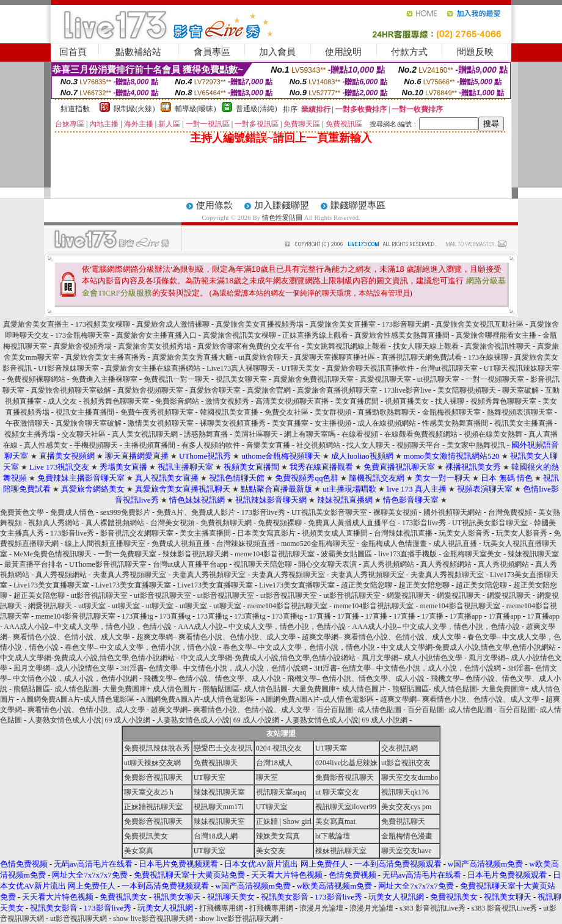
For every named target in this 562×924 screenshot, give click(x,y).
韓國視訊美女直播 (229, 412)
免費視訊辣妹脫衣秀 (157, 748)
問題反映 (475, 52)
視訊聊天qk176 (405, 792)
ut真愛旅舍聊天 (264, 357)
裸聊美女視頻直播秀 (233, 423)
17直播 (320, 616)
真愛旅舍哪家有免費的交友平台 (249, 346)
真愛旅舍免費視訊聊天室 (313, 379)
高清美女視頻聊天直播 (292, 401)
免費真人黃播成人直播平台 (352, 523)
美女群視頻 (333, 412)
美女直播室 (290, 423)
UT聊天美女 (301, 368)
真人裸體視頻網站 (115, 523)
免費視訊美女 (146, 836)
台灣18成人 (274, 763)
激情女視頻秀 (227, 401)
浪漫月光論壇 (321, 908)
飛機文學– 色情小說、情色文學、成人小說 (212, 678)
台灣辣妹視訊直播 (403, 533)
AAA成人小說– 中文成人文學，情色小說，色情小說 (88, 627)
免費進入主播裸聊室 (104, 379)
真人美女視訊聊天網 (145, 434)
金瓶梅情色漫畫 (407, 836)
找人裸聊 (450, 401)
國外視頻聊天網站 (453, 512)
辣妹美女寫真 (278, 836)
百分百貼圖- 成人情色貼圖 (359, 710)
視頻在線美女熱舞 (493, 434)
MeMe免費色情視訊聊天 (53, 554)
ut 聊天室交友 (337, 792)
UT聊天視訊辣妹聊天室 (522, 368)
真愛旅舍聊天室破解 (89, 423)
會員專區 (212, 52)
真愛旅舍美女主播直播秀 (106, 357)
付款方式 (409, 52)
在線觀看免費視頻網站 (421, 434)
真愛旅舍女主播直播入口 (156, 335)
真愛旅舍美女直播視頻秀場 (261, 324)
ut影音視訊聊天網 (78, 919)
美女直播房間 (357, 401)
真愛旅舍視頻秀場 (82, 346)
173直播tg (137, 616)
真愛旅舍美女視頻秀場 (155, 346)
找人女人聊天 (368, 445)
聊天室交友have (407, 851)
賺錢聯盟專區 (358, 205)
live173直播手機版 (407, 554)
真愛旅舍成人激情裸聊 (173, 324)
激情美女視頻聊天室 (161, 423)
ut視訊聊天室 (438, 379)
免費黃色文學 (22, 512)
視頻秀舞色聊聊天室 (116, 401)
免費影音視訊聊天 (153, 777)
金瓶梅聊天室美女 (472, 554)
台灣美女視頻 (172, 523)
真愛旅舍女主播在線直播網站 (153, 368)
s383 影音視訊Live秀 (432, 908)
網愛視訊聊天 (409, 595)
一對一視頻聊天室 (495, 379)
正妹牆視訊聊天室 (153, 807)
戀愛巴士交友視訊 (223, 748)
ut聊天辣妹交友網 (152, 763)
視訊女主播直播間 (85, 412)
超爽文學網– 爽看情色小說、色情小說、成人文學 (216, 637)
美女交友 (271, 851)
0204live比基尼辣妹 (346, 763)
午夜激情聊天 (27, 423)
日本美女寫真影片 (266, 533)
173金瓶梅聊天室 (82, 335)
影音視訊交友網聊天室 (137, 533)
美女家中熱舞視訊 (477, 445)
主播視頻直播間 (150, 445)
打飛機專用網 (221, 908)
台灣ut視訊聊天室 (449, 368)
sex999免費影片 (125, 512)
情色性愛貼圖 (282, 217)
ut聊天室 (92, 606)
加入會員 (277, 52)
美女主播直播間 (205, 533)
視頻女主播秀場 (30, 434)
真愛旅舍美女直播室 (343, 324)
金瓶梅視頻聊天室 (451, 412)
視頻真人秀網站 (54, 523)
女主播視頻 (333, 423)
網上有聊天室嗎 (310, 434)
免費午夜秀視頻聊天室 (157, 412)
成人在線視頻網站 (387, 423)
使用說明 (343, 52)
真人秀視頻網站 (389, 564)
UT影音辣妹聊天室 (68, 368)
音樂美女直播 (268, 445)
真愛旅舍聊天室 (215, 390)
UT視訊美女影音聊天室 (329, 512)
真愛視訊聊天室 (385, 379)
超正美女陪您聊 (367, 585)
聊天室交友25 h (149, 792)
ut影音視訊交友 (406, 763)
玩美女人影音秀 (464, 533)
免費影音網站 (177, 401)
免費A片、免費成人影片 (196, 512)
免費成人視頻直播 (181, 544)
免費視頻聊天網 (226, 523)
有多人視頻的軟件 (211, 445)
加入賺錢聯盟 (282, 205)
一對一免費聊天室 (127, 554)
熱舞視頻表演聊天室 (520, 412)
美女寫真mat (335, 821)
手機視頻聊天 (96, 445)
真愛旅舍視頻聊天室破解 (71, 390)
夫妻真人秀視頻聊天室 (130, 575)
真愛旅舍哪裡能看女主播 (496, 335)
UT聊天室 (331, 748)
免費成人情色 (72, 512)
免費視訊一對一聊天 (177, 379)
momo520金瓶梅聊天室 (318, 544)
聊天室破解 (520, 390)
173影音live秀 (263, 512)
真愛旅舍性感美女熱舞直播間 (402, 335)
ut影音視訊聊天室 (99, 595)
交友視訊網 (400, 748)
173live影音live (407, 390)
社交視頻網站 (318, 445)
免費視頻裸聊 (280, 523)
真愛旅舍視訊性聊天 (498, 346)
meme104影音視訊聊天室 (275, 554)
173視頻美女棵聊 (103, 324)
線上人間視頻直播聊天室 (105, 544)
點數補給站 (138, 52)
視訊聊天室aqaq (281, 792)
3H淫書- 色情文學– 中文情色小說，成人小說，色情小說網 (214, 668)
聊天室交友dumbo (410, 777)
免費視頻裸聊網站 (36, 379)
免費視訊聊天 (216, 763)
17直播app (466, 616)
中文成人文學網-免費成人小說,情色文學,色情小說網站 (469, 647)
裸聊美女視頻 (395, 512)
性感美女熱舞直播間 (455, 423)
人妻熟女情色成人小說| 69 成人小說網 (89, 720)
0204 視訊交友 (279, 748)
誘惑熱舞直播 (206, 434)
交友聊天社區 (84, 434)
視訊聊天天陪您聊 (263, 564)
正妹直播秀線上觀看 (315, 335)
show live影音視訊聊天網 (153, 919)
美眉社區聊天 (256, 434)
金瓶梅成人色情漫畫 (394, 544)
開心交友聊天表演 (327, 564)
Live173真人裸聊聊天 (241, 368)
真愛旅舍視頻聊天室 (150, 390)
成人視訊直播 (455, 544)
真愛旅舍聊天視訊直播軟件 (370, 368)
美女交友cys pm (406, 807)
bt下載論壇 (333, 836)
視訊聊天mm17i (219, 807)
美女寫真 (139, 851)
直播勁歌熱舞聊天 (387, 412)
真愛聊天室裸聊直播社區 (335, 357)
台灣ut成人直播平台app (190, 564)
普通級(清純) (257, 109)
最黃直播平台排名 (34, 564)
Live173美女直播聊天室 (51, 585)
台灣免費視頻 (510, 512)
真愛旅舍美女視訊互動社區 (480, 324)
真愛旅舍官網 (269, 390)
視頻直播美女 (407, 401)
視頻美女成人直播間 (335, 533)
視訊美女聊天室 (241, 379)
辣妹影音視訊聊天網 (195, 554)
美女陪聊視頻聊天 (467, 390)
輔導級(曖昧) (195, 109)
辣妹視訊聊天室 (533, 554)
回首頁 (73, 52)
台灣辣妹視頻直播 (246, 544)
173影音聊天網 (406, 324)
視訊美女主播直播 (524, 423)
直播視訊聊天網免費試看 (421, 357)
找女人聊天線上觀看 (426, 346)
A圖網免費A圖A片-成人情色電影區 (78, 699)
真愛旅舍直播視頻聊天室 (337, 390)
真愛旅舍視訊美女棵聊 (239, 335)
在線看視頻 (360, 434)
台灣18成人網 (216, 836)
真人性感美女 (46, 445)
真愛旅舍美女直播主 (36, 324)
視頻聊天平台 (418, 445)
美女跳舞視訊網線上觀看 (346, 346)
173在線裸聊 (488, 357)
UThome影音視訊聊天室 (108, 564)
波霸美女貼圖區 (346, 554)
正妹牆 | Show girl (284, 821)
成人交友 (62, 401)
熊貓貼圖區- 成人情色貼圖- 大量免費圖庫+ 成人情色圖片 (105, 689)
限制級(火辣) (134, 109)
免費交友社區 (286, 412)
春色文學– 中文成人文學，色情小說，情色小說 (141, 647)
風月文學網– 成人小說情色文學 (412, 658)
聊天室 (267, 777)
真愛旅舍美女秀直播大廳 (192, 357)
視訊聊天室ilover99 (346, 807)
